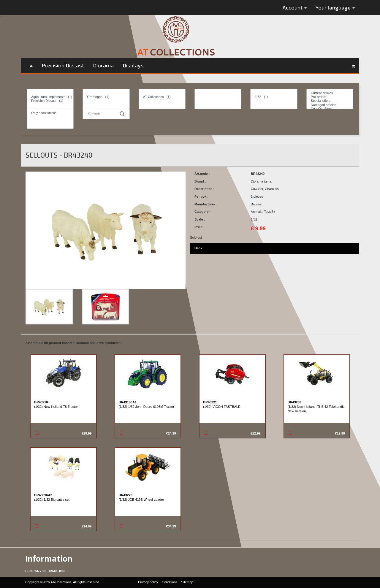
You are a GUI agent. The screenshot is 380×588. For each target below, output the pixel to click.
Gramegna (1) (106, 97)
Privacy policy (148, 582)
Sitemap (187, 582)
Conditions (170, 582)
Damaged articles (330, 105)
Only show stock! (50, 113)
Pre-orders (330, 97)
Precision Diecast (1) (50, 101)
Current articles (330, 93)
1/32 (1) (274, 97)
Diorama (103, 65)
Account (295, 7)
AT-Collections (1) (162, 97)
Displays (133, 65)
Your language (335, 7)
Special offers (330, 101)
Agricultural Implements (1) (50, 97)
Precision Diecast (63, 65)
